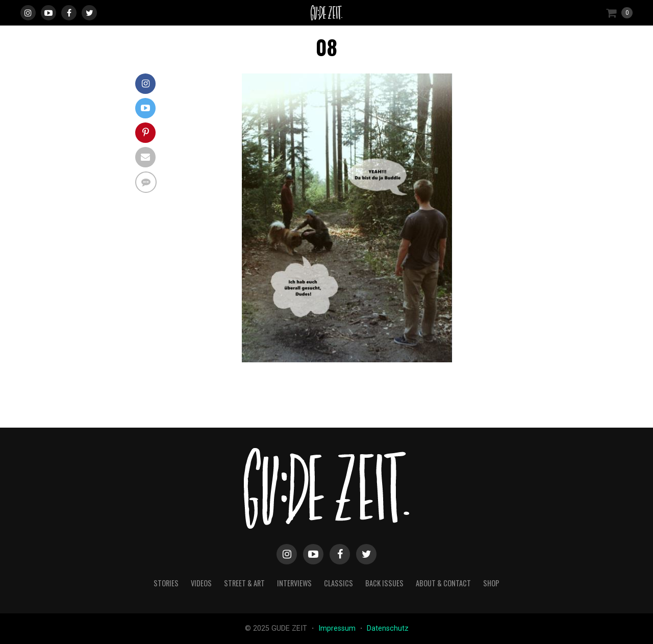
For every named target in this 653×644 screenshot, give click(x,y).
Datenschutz (388, 628)
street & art (244, 583)
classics (338, 583)
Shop (491, 583)
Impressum (338, 628)
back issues (384, 583)
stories (166, 583)
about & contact (443, 583)
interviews (294, 583)
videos (201, 583)
